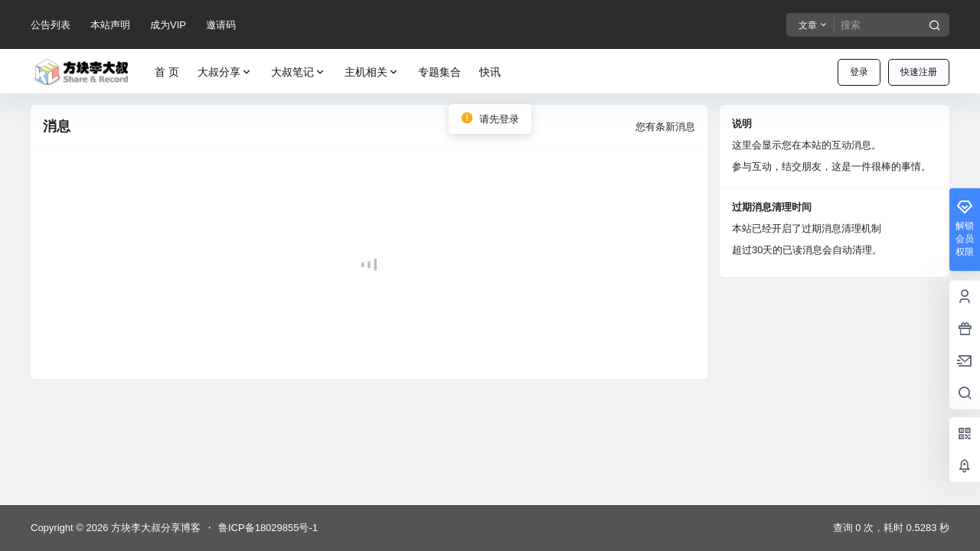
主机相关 (372, 72)
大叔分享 (225, 72)
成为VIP (168, 25)
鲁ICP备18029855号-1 (268, 528)
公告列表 (51, 25)
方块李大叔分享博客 (154, 528)
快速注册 (919, 72)
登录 (859, 72)
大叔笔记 (299, 72)
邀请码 (221, 25)
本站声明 (110, 25)
